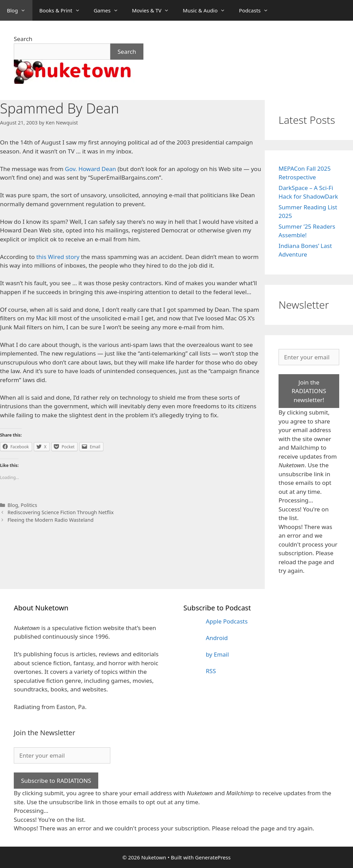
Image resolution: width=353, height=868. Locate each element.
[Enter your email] (309, 357)
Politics (29, 505)
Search (23, 39)
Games (109, 10)
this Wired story (58, 257)
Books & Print (63, 10)
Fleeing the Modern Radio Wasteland (51, 520)
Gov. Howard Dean (90, 169)
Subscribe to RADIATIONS (56, 781)
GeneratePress (213, 857)
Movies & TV (154, 10)
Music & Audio (207, 10)
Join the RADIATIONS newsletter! (309, 391)
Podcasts (257, 10)
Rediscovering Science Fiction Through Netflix (61, 512)
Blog (20, 10)
